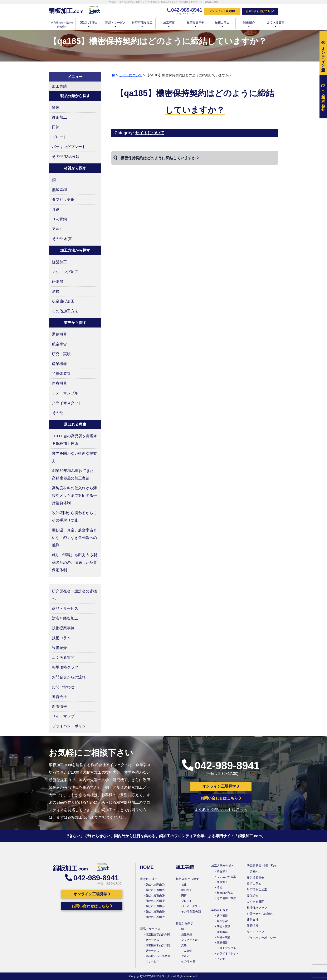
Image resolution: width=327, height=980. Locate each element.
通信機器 (59, 334)
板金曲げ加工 (63, 301)
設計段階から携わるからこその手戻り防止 (74, 517)
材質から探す (184, 923)
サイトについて (131, 75)
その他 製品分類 (66, 157)
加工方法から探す (223, 866)
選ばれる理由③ (155, 895)
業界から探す (220, 910)
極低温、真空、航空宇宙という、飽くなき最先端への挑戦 (74, 538)
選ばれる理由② (155, 890)
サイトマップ (63, 716)
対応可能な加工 (142, 24)
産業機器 (59, 364)
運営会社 (59, 697)
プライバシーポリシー (71, 726)
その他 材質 (62, 239)
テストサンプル (65, 393)
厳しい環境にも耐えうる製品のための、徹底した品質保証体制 (74, 562)
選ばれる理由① (155, 885)
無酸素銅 (59, 190)
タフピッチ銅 (63, 200)
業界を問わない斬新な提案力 (74, 457)
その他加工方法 (65, 311)
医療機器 (59, 383)
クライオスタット (67, 403)
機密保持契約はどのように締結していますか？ (160, 158)
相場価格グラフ (65, 667)
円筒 (56, 127)
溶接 (56, 291)
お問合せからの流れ (69, 677)
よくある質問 (276, 24)
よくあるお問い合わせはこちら (221, 809)
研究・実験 (61, 354)
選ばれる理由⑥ (155, 912)
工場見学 (323, 53)
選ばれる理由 (89, 24)
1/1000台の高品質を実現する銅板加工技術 (75, 440)
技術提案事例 (196, 24)
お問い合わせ (63, 687)
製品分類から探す (187, 879)
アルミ (58, 229)
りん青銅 (59, 219)
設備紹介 (249, 24)
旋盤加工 (59, 262)
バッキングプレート (69, 147)
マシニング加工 (65, 272)
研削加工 (59, 282)
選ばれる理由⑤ (155, 906)
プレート (59, 137)
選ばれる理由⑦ (155, 917)
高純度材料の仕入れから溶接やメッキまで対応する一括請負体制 (74, 496)
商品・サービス (115, 24)
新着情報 (59, 706)
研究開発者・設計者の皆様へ (74, 595)
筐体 (56, 108)
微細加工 (59, 117)
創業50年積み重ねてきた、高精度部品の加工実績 (75, 474)
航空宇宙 (59, 344)
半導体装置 (61, 374)
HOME (147, 867)
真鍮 (56, 209)
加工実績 (169, 24)
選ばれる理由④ (155, 901)
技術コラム (222, 24)
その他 (58, 413)
